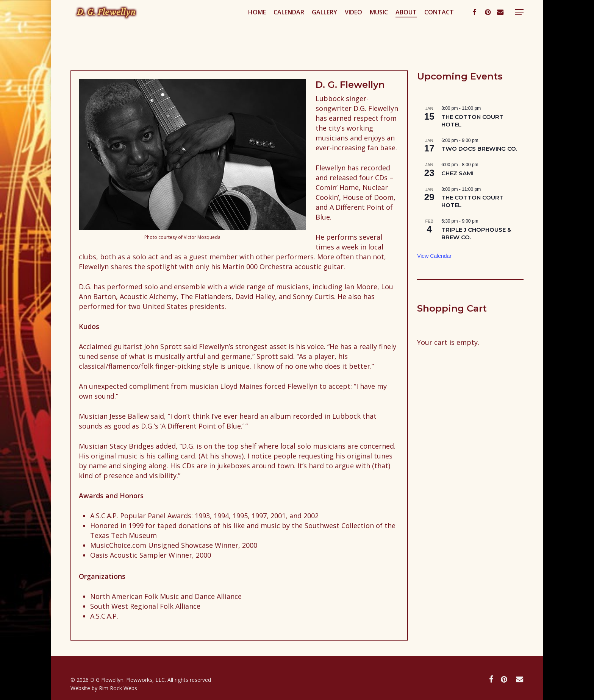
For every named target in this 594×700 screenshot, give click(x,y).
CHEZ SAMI (457, 173)
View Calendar (434, 256)
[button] (519, 28)
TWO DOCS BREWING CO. (479, 149)
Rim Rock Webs (118, 688)
